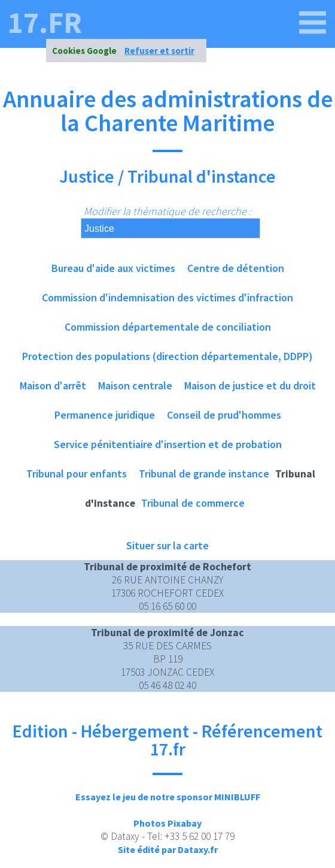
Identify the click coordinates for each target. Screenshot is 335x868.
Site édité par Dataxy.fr (168, 849)
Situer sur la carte (167, 545)
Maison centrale (135, 385)
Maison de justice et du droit (250, 385)
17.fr (45, 23)
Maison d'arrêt (53, 385)
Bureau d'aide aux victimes (113, 268)
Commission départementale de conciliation (168, 327)
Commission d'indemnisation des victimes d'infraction (167, 297)
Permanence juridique (105, 415)
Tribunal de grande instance (204, 474)
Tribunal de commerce (193, 503)
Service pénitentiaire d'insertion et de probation (168, 444)
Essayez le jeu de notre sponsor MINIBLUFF (168, 797)
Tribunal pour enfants (77, 474)
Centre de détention (236, 268)
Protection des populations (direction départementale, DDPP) (167, 356)
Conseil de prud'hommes (224, 415)
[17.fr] (313, 23)
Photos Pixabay (167, 823)
